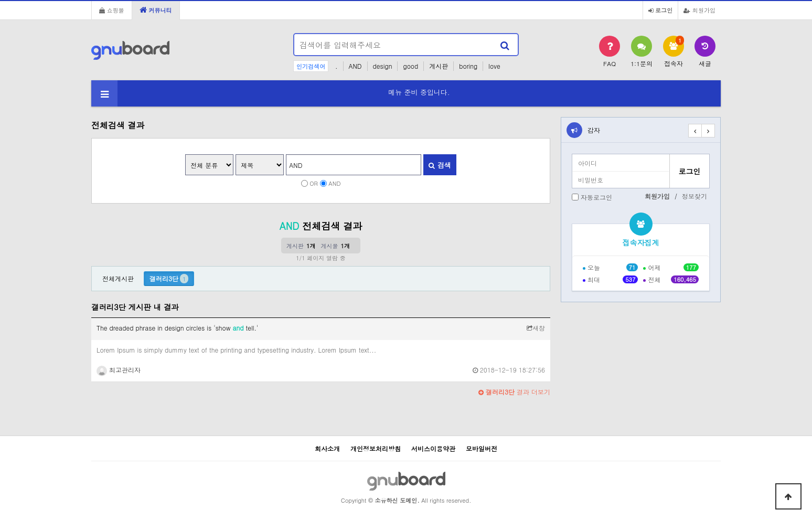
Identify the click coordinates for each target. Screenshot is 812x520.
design (383, 66)
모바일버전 (482, 448)
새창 (536, 328)
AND (355, 66)
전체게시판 (118, 278)
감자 (594, 130)
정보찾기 (695, 196)
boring (468, 66)
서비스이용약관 (433, 448)
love (494, 66)
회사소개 (327, 448)
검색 (440, 165)
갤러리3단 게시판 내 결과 (135, 307)
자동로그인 (596, 197)
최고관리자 (119, 370)
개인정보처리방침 (376, 448)
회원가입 (699, 10)
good (410, 66)
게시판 (439, 66)
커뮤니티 (156, 10)
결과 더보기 (514, 392)
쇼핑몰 (112, 10)
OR (314, 183)
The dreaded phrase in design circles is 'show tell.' (178, 328)
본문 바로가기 (0, 0)
